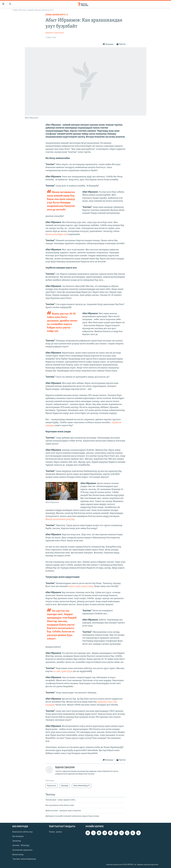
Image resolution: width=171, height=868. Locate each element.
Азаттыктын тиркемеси (22, 850)
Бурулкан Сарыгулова (55, 33)
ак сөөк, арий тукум (63, 671)
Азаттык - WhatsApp (21, 845)
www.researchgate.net (57, 234)
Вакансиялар (18, 855)
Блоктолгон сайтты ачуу (23, 832)
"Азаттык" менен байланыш (24, 859)
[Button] (108, 44)
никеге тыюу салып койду (81, 586)
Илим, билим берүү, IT (57, 15)
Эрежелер (17, 841)
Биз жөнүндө (18, 836)
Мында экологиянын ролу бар (60, 519)
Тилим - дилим (55, 832)
